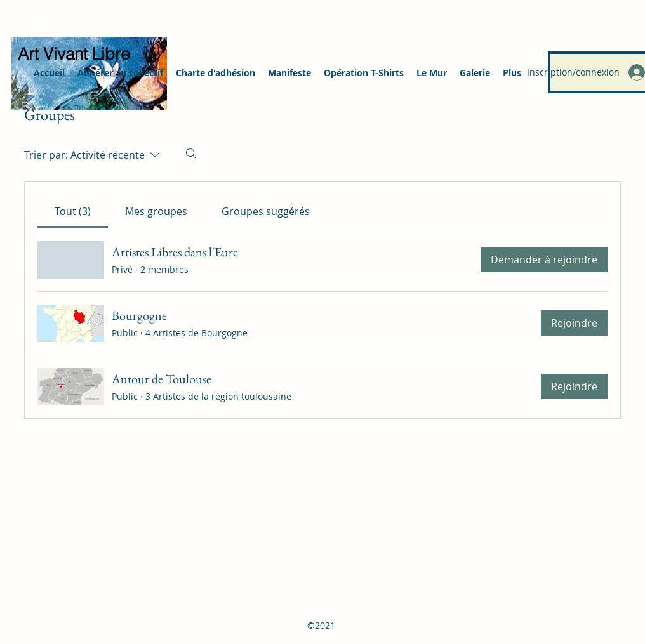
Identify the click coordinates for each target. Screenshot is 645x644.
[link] (73, 211)
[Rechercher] (191, 154)
